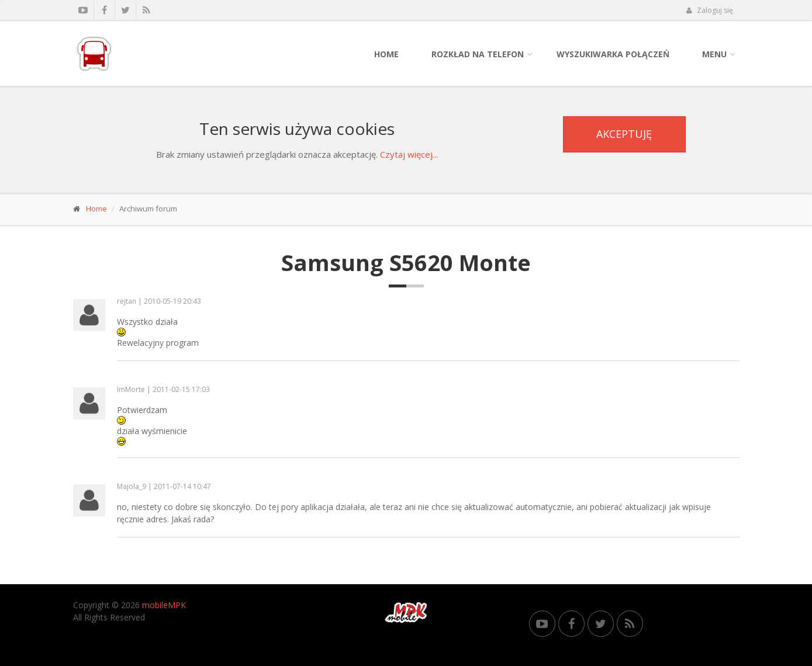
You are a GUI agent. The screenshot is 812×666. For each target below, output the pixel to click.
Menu (714, 54)
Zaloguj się (710, 10)
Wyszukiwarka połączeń (613, 54)
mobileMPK (164, 605)
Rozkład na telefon (478, 54)
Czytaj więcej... (409, 154)
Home (386, 54)
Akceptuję (624, 134)
